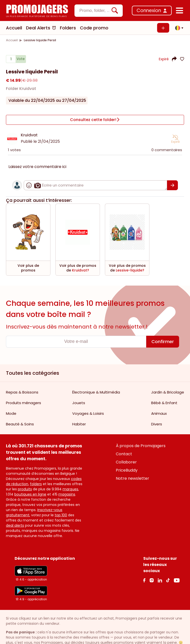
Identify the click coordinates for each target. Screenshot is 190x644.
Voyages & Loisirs (88, 413)
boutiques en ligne (30, 494)
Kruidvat (29, 134)
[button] (178, 28)
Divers (157, 423)
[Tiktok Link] (168, 579)
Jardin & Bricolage (168, 391)
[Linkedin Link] (160, 579)
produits (25, 488)
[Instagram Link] (152, 579)
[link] (12, 40)
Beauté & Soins (20, 423)
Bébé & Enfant (164, 402)
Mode (11, 413)
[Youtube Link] (177, 579)
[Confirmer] (172, 185)
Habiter (79, 423)
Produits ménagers (24, 402)
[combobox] (99, 11)
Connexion (149, 10)
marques (70, 488)
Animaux (159, 413)
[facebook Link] (144, 579)
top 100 (61, 514)
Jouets (79, 402)
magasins (67, 494)
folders (36, 483)
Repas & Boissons (22, 391)
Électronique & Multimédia (96, 391)
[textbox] (94, 11)
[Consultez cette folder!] (95, 120)
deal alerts (15, 525)
